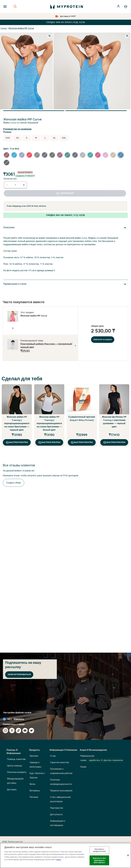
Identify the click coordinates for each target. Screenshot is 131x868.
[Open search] (15, 7)
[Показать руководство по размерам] (18, 129)
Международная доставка (15, 781)
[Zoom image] (50, 36)
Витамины (35, 791)
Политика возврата (17, 772)
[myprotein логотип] (67, 7)
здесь (59, 860)
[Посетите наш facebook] (12, 731)
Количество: (11, 179)
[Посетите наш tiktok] (18, 731)
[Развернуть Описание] (65, 228)
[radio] (8, 138)
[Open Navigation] (5, 7)
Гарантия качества (60, 762)
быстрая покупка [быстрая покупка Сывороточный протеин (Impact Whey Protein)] (82, 442)
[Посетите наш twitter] (32, 731)
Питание (34, 797)
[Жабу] (128, 855)
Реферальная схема (102, 758)
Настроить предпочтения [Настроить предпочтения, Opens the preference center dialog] (99, 850)
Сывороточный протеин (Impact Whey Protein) (82, 418)
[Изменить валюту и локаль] (65, 719)
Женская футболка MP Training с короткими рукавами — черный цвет (114, 422)
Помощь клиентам (16, 759)
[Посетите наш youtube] (25, 731)
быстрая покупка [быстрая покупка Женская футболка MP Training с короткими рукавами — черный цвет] (114, 442)
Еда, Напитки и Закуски (37, 775)
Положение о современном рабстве (61, 771)
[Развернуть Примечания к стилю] (65, 284)
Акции (83, 767)
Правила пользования (61, 791)
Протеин (34, 756)
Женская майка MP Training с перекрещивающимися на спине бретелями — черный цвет (17, 423)
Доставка (12, 790)
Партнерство (57, 808)
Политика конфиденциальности (61, 782)
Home (4, 28)
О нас (53, 756)
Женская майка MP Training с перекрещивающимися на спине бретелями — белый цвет (49, 423)
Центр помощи (14, 766)
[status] (15, 185)
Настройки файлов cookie (17, 713)
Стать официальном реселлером (60, 799)
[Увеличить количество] (24, 185)
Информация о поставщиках (58, 823)
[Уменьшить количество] (7, 185)
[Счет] (119, 7)
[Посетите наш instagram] (5, 731)
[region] (65, 855)
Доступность (56, 814)
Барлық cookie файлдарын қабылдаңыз (99, 860)
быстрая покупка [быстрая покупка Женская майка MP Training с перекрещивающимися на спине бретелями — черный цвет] (17, 442)
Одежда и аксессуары (35, 765)
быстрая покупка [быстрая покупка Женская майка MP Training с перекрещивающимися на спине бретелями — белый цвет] (49, 442)
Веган (33, 784)
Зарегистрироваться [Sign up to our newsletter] (19, 675)
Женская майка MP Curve (21, 28)
